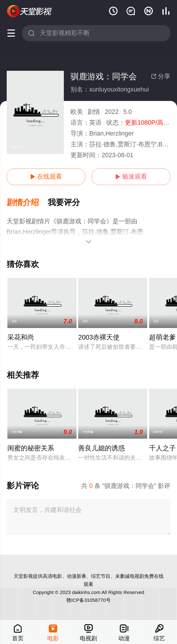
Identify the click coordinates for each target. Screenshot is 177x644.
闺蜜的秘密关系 (31, 448)
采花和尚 (21, 337)
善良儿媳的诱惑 (102, 448)
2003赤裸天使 (99, 337)
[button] (27, 203)
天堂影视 (23, 576)
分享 (161, 76)
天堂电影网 (30, 11)
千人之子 (162, 448)
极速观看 (131, 177)
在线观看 (46, 177)
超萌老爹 (162, 337)
